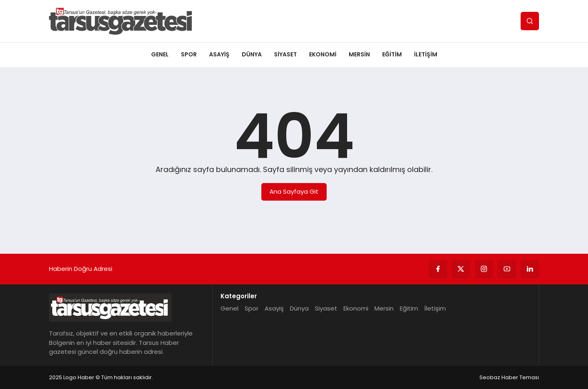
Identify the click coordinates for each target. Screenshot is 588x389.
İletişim (426, 54)
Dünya (252, 54)
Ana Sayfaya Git (294, 191)
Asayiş (219, 54)
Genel (160, 54)
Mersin (359, 54)
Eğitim (392, 54)
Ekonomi (323, 54)
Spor (189, 54)
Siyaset (285, 54)
